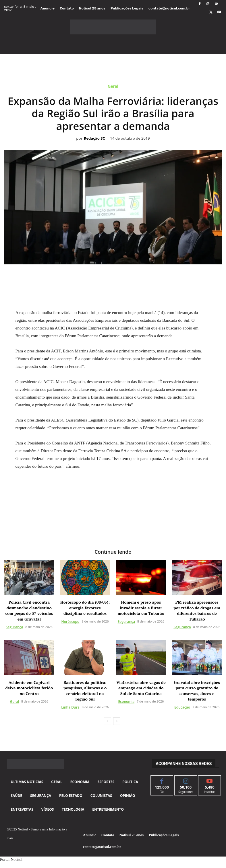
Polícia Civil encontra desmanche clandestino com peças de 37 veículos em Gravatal (29, 610)
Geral (113, 87)
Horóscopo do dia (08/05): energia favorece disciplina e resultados (85, 607)
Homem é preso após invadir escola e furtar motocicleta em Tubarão (141, 607)
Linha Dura (70, 707)
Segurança (14, 627)
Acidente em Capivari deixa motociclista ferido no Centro (29, 687)
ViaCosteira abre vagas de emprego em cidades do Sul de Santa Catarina (141, 687)
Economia (126, 701)
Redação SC (94, 139)
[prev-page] (108, 721)
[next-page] (117, 721)
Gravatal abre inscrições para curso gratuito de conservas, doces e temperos (197, 690)
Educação (182, 707)
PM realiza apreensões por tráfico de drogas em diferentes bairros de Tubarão (197, 610)
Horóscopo (70, 621)
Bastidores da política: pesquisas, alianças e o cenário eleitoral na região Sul (85, 690)
